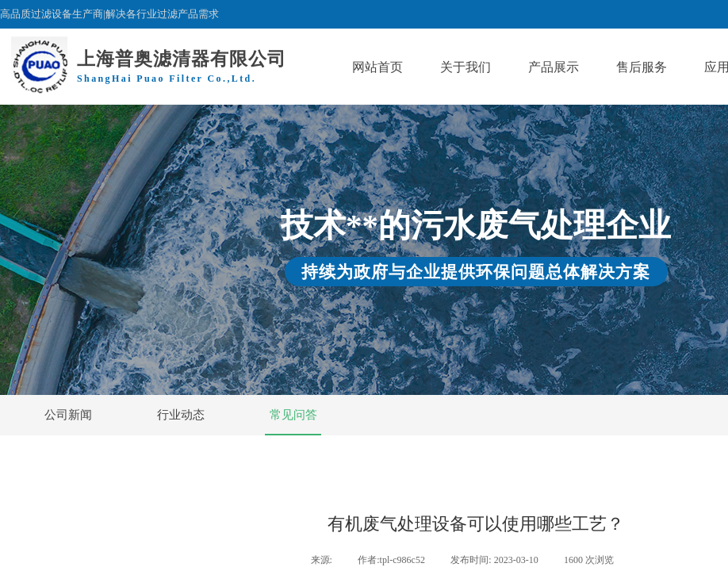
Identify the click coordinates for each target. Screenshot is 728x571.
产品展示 (554, 67)
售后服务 (642, 67)
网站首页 (377, 67)
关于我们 (466, 67)
